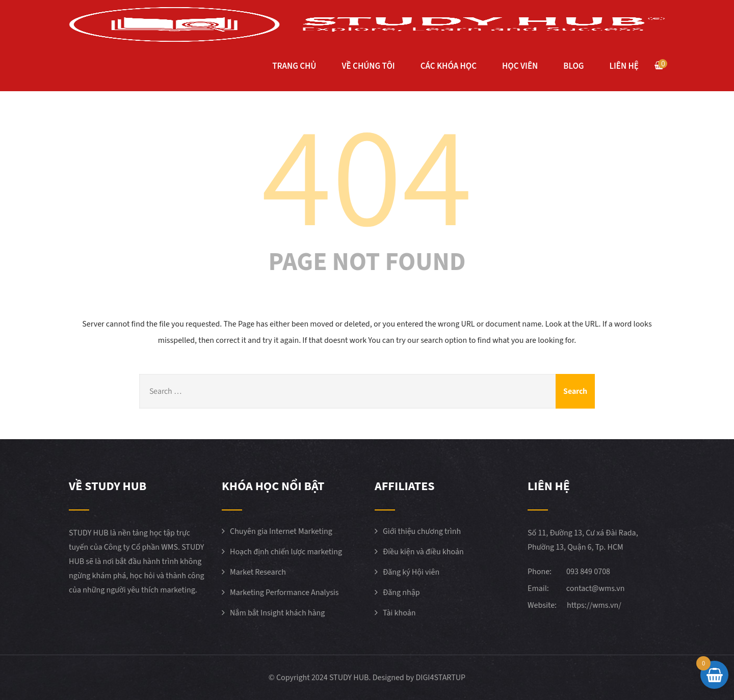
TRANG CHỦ (294, 66)
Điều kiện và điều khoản (423, 552)
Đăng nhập (401, 593)
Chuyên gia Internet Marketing (281, 531)
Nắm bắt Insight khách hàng (277, 613)
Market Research (258, 572)
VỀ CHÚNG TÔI (368, 66)
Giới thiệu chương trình (422, 531)
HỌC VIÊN (520, 66)
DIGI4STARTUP (440, 678)
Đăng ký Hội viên (411, 572)
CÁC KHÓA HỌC (449, 66)
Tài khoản (399, 613)
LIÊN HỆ (624, 66)
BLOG (573, 66)
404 (367, 173)
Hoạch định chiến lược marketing (286, 552)
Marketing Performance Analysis (284, 593)
